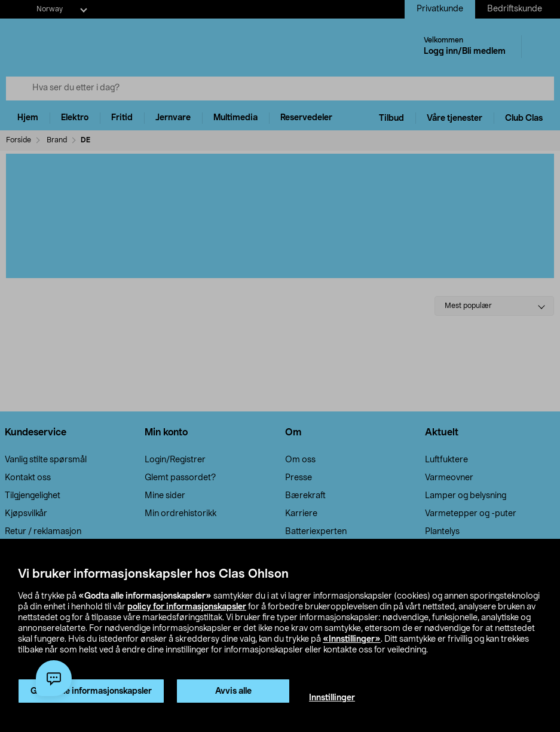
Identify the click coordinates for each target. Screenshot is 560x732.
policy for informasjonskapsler (187, 607)
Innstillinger (332, 698)
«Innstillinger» (352, 639)
